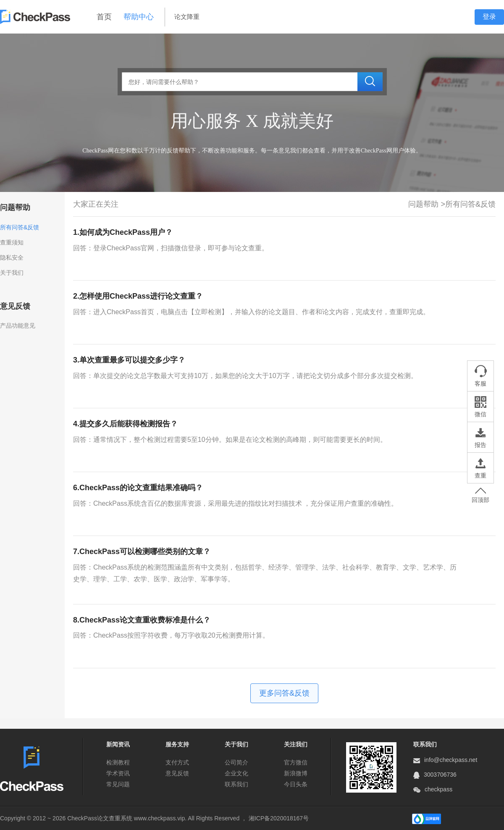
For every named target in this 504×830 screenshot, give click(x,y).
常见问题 (118, 784)
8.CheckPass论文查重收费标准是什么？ (142, 620)
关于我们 (12, 273)
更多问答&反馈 (284, 693)
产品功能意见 (18, 326)
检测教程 (118, 762)
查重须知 (12, 242)
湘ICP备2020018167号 (279, 818)
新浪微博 (296, 773)
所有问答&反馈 (20, 227)
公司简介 (236, 762)
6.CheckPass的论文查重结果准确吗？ (138, 488)
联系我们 (236, 784)
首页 (104, 17)
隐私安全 (12, 257)
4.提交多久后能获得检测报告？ (125, 424)
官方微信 (296, 762)
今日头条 (296, 784)
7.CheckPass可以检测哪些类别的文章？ (142, 552)
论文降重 (187, 17)
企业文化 (236, 773)
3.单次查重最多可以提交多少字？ (129, 360)
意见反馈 (177, 773)
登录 (489, 17)
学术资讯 (118, 773)
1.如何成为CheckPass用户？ (123, 232)
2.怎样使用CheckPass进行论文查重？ (138, 296)
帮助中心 (139, 17)
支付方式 (177, 762)
